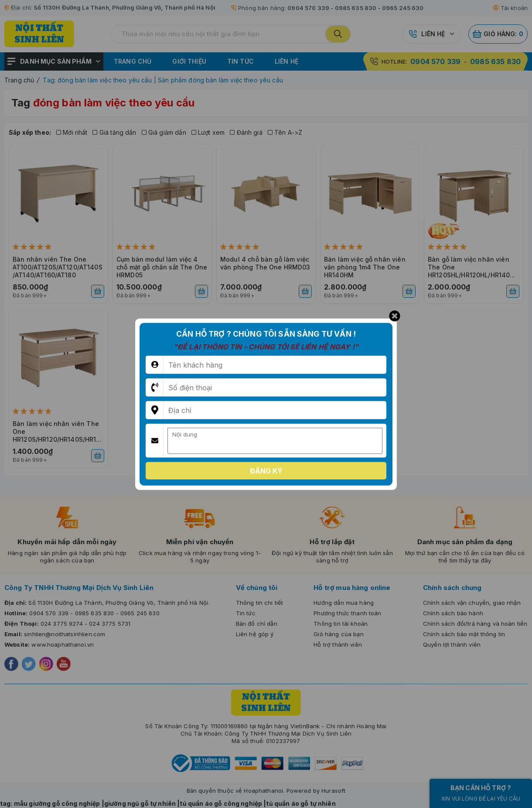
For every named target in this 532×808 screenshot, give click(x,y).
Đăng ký (266, 470)
